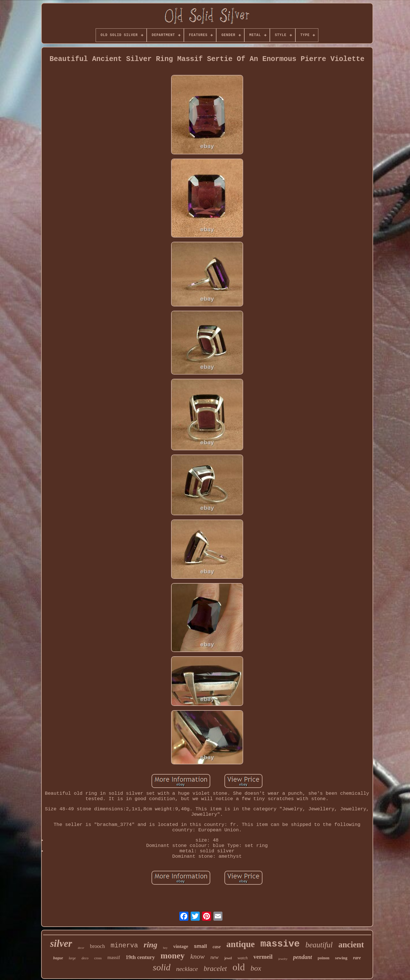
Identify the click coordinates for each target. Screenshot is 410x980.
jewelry (283, 959)
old (239, 967)
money (173, 955)
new (214, 957)
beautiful (319, 945)
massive (280, 944)
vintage (181, 946)
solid (161, 967)
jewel (228, 958)
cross (98, 958)
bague (58, 958)
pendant (303, 957)
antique (241, 944)
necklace (187, 969)
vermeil (263, 957)
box (256, 968)
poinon (324, 958)
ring (150, 945)
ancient (351, 945)
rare (357, 958)
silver (61, 944)
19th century (140, 957)
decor (81, 948)
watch (243, 958)
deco (85, 958)
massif (113, 957)
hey (165, 948)
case (216, 947)
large (72, 958)
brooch (97, 946)
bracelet (215, 969)
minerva (124, 946)
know (198, 956)
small (200, 946)
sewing (341, 958)
